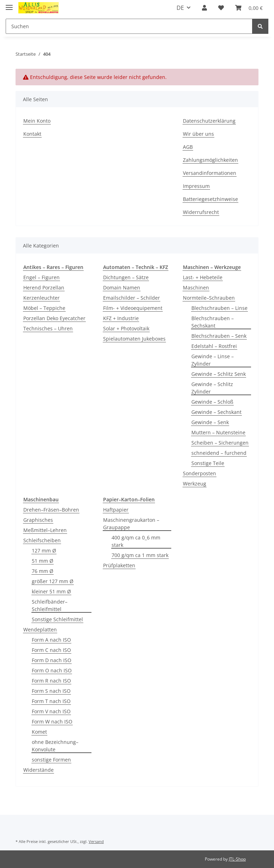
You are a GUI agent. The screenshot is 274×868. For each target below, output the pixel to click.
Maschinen (196, 288)
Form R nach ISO (51, 681)
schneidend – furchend (219, 453)
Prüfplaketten (119, 565)
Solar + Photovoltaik (126, 328)
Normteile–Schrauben (209, 298)
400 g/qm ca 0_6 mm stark (136, 541)
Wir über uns (198, 134)
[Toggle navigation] (9, 4)
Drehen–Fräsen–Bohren (51, 510)
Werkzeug (195, 484)
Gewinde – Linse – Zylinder (213, 360)
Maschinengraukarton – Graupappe (131, 524)
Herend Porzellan (44, 288)
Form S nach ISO (51, 691)
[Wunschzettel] (221, 8)
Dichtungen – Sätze (126, 277)
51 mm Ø (43, 561)
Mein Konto (37, 121)
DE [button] (180, 8)
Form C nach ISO (51, 650)
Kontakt (32, 134)
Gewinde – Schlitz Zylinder (212, 388)
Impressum (196, 186)
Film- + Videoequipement (133, 308)
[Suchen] (129, 26)
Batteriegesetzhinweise (210, 199)
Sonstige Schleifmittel (57, 619)
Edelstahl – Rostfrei (214, 346)
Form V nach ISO (51, 711)
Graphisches (38, 520)
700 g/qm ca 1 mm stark (140, 555)
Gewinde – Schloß (212, 402)
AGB (188, 147)
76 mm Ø (43, 571)
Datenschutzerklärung (209, 121)
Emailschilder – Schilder (132, 298)
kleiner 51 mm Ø (51, 591)
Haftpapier (116, 510)
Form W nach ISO (52, 722)
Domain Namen (122, 288)
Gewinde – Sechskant (216, 412)
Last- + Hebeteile (203, 277)
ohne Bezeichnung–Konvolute (55, 746)
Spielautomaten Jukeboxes (134, 339)
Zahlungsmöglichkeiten (210, 160)
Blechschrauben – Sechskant (213, 322)
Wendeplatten (40, 629)
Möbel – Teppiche (44, 308)
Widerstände (38, 770)
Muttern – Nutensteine (218, 432)
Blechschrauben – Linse (219, 308)
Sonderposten (199, 473)
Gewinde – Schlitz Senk (219, 374)
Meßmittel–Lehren (45, 530)
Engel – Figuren (41, 277)
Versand (96, 841)
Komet (39, 732)
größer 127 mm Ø (53, 581)
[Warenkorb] (249, 8)
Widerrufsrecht (201, 212)
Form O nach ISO (52, 670)
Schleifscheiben (42, 540)
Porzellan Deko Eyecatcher (54, 318)
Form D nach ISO (52, 660)
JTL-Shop (237, 859)
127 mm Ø (44, 551)
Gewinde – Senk (210, 422)
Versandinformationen (210, 173)
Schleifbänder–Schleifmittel (50, 605)
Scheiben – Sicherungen (220, 443)
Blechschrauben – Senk (219, 336)
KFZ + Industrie (121, 318)
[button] (204, 8)
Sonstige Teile (208, 463)
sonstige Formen (51, 760)
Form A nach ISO (51, 640)
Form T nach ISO (51, 701)
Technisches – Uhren (48, 328)
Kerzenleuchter (41, 298)
